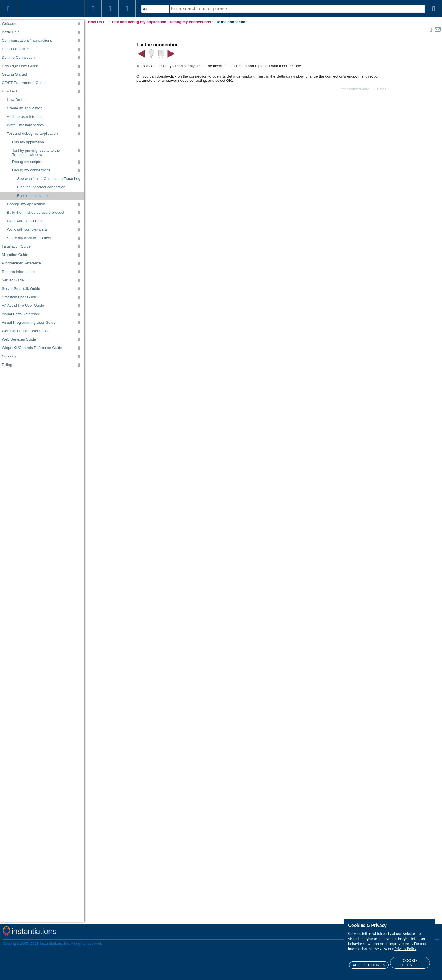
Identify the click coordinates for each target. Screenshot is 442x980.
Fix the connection (32, 196)
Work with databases (24, 221)
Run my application (28, 142)
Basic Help (11, 32)
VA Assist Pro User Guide (23, 305)
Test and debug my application (32, 133)
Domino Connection (18, 57)
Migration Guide (15, 255)
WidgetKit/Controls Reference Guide (32, 348)
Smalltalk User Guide (19, 297)
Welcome (9, 24)
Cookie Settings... (410, 963)
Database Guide (15, 49)
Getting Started (14, 74)
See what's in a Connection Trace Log (49, 179)
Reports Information (18, 272)
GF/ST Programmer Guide (24, 83)
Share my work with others (29, 238)
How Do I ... (12, 91)
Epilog (7, 365)
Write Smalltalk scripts (25, 125)
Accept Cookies (369, 965)
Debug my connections (31, 170)
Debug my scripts (27, 162)
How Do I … (17, 100)
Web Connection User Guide (26, 331)
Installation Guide (16, 246)
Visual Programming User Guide (29, 322)
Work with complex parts (27, 229)
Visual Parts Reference (21, 314)
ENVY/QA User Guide (20, 66)
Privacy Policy (405, 949)
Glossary (9, 356)
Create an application (25, 108)
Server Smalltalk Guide (21, 289)
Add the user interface (25, 117)
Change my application (26, 204)
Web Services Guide (19, 339)
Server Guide (13, 280)
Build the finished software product (36, 212)
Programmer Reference (21, 263)
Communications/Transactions (27, 40)
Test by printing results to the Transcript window (36, 153)
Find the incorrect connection (41, 187)
